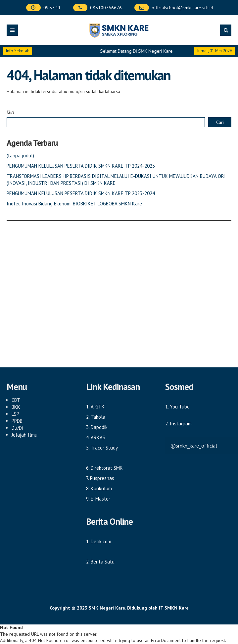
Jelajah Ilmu (24, 435)
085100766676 (106, 8)
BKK (16, 407)
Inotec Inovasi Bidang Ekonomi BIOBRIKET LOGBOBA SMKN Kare (74, 204)
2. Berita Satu (100, 562)
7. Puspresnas (100, 478)
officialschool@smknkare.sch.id (182, 8)
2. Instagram (178, 424)
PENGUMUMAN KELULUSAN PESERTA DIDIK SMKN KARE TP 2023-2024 (81, 193)
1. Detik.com (99, 541)
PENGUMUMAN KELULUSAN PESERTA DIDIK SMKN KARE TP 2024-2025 (81, 166)
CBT (16, 400)
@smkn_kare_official (194, 446)
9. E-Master (98, 499)
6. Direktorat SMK (104, 468)
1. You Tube (177, 407)
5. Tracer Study (102, 448)
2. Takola (96, 417)
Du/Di (17, 428)
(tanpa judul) (20, 156)
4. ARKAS (96, 437)
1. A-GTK (95, 407)
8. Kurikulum (99, 488)
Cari (10, 112)
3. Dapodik (97, 427)
